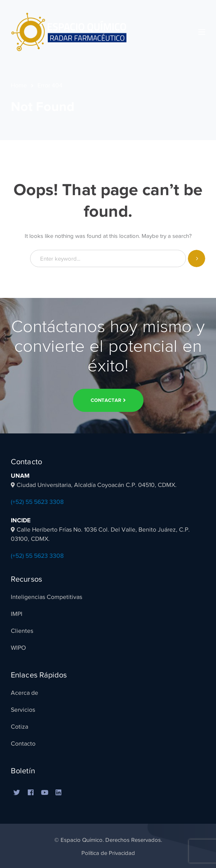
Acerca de (24, 693)
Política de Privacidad (108, 853)
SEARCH (197, 258)
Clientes (22, 631)
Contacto (23, 744)
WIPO (18, 648)
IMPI (17, 614)
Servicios (23, 710)
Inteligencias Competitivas (46, 597)
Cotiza (19, 727)
